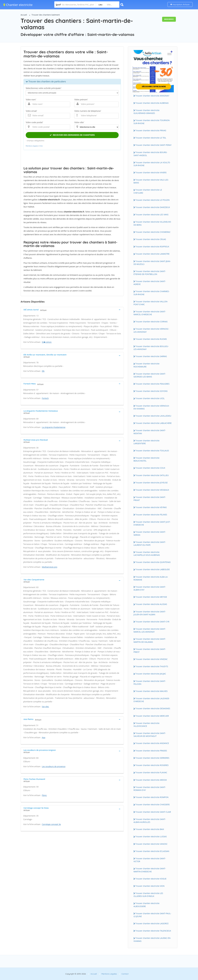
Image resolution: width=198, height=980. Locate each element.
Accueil (24, 15)
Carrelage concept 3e (51, 824)
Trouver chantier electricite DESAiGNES (153, 708)
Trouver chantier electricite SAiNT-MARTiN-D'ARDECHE (150, 870)
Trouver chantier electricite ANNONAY (152, 96)
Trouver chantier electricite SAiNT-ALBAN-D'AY (150, 588)
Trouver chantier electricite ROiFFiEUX (152, 247)
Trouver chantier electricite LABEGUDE (152, 569)
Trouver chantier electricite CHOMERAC (153, 232)
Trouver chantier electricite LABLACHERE (153, 423)
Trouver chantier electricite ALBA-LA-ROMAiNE (151, 578)
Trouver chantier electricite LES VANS (152, 215)
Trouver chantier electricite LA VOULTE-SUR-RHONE (152, 164)
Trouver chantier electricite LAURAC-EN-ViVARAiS (152, 939)
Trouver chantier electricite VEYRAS (151, 507)
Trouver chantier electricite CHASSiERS (152, 804)
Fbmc (44, 795)
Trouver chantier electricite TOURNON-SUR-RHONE (152, 122)
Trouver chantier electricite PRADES (151, 751)
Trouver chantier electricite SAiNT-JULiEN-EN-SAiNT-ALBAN (150, 613)
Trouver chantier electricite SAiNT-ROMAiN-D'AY (150, 789)
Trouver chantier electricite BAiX (150, 829)
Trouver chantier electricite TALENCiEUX (153, 931)
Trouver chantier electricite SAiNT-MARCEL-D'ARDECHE (150, 313)
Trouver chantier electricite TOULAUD (152, 451)
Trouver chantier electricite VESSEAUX (152, 490)
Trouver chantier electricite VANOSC (151, 844)
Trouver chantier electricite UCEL (150, 398)
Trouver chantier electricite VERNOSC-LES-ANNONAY (151, 330)
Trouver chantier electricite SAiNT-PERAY (153, 145)
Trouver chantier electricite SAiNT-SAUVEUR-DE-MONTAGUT (150, 735)
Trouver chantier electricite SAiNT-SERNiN (150, 533)
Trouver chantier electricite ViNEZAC (151, 659)
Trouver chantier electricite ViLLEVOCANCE (146, 725)
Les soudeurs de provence (54, 766)
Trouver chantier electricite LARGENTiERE (146, 442)
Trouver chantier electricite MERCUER (152, 716)
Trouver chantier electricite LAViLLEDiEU (153, 416)
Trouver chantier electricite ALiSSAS (151, 604)
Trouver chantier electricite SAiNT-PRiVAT (150, 499)
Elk (43, 371)
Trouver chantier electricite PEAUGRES (152, 384)
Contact (125, 974)
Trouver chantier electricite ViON (150, 886)
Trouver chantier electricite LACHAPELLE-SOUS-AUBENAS (147, 554)
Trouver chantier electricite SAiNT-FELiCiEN (150, 683)
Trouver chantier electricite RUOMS (151, 339)
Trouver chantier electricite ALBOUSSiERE (146, 905)
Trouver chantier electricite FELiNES (151, 515)
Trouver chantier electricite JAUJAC (151, 674)
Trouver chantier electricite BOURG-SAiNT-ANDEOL (150, 154)
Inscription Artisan (180, 4)
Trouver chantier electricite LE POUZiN (152, 200)
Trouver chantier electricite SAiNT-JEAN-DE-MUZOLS (152, 263)
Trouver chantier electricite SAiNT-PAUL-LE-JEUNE (152, 915)
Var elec (45, 707)
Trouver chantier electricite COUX (150, 468)
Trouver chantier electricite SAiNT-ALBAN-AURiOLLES (150, 821)
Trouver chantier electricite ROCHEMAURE (146, 365)
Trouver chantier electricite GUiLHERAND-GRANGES (146, 112)
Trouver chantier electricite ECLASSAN (152, 851)
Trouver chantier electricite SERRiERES (152, 758)
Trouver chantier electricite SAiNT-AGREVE (150, 283)
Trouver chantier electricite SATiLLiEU (152, 475)
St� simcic (47, 342)
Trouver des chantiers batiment (46, 15)
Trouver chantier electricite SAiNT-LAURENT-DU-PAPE (150, 544)
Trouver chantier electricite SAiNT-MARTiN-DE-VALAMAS (150, 640)
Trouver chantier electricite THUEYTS (152, 666)
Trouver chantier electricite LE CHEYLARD (148, 191)
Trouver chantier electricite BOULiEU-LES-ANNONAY (151, 348)
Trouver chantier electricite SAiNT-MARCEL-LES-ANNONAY (150, 630)
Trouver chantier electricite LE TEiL (151, 138)
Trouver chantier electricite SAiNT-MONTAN (150, 432)
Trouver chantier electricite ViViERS (151, 172)
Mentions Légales (109, 974)
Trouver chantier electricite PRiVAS (151, 130)
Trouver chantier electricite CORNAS (151, 322)
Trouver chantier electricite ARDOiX (151, 780)
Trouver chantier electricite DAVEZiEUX (153, 207)
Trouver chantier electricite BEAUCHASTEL (146, 459)
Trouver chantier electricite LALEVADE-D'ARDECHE (152, 700)
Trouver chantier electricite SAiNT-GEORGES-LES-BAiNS (150, 375)
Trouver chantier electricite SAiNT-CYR (152, 622)
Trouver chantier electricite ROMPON (152, 797)
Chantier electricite (18, 5)
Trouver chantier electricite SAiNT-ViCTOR (150, 860)
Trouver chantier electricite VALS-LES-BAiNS (151, 181)
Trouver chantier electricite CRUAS (151, 239)
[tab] (72, 310)
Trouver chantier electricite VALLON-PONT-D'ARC (151, 303)
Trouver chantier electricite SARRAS (151, 356)
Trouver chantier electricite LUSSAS (151, 836)
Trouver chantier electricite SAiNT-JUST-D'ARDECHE (152, 523)
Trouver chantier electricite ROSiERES (152, 765)
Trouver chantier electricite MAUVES (151, 691)
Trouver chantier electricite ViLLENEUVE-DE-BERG (152, 223)
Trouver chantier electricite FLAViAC (151, 772)
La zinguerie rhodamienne (54, 427)
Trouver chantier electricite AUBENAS (152, 103)
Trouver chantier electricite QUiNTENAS (153, 562)
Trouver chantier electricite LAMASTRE (152, 254)
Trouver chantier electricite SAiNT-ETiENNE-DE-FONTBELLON (150, 273)
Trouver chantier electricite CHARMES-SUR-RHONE (151, 293)
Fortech (45, 398)
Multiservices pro (50, 567)
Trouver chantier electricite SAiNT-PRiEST (150, 651)
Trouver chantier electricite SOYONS (151, 391)
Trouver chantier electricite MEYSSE (151, 597)
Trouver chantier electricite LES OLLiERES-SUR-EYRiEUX (148, 895)
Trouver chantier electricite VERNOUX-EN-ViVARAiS (151, 407)
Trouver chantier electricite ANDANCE (152, 743)
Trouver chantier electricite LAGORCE (152, 923)
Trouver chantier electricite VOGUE (151, 879)
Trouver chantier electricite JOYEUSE (151, 483)
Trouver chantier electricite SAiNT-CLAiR (153, 812)
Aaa (44, 737)
